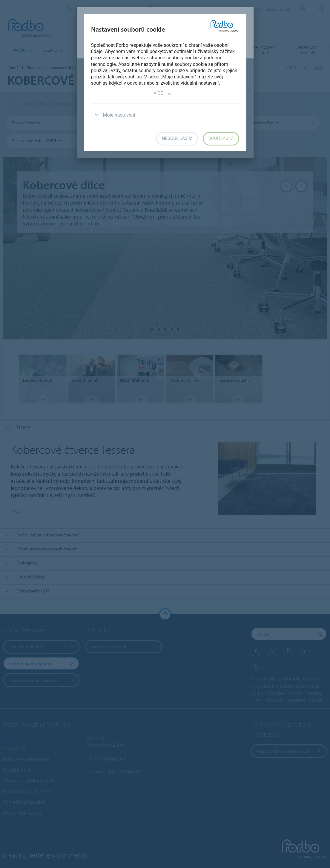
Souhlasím (221, 138)
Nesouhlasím (177, 138)
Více (163, 94)
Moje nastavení (113, 115)
